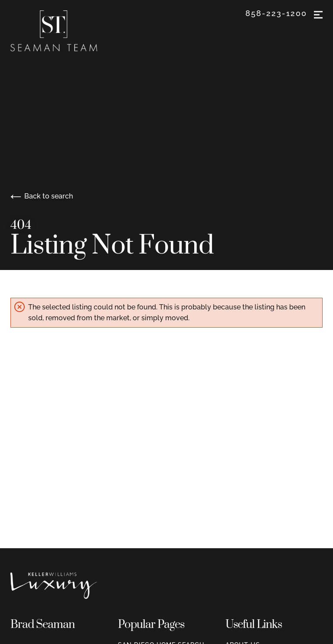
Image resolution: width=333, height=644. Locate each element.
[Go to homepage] (62, 31)
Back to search (42, 196)
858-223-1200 (276, 13)
